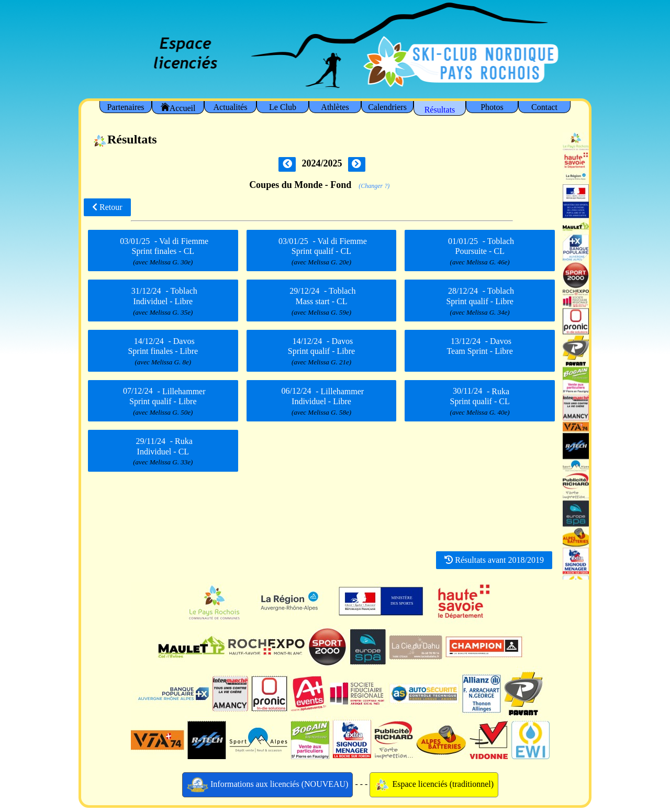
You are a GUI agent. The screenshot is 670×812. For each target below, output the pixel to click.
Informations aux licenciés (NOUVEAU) (268, 785)
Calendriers (387, 107)
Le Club (283, 107)
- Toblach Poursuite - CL (480, 251)
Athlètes (335, 107)
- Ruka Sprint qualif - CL (480, 402)
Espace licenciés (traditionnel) (434, 785)
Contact (544, 107)
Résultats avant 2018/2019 (494, 560)
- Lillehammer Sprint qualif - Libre (163, 402)
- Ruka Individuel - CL (163, 451)
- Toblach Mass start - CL (322, 302)
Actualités (231, 107)
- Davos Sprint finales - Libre (163, 351)
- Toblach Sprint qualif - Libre (480, 302)
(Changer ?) (374, 186)
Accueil (178, 108)
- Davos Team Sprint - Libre (479, 349)
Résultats (440, 110)
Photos (492, 107)
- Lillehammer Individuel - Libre (321, 402)
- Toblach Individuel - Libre (163, 302)
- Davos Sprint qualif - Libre (321, 351)
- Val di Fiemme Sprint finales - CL (163, 251)
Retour (107, 207)
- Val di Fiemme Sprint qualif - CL (321, 251)
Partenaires (125, 107)
